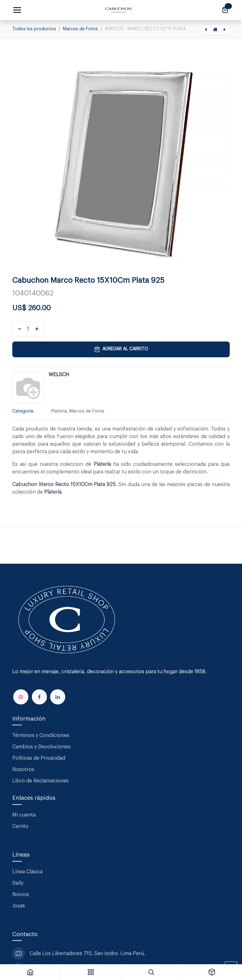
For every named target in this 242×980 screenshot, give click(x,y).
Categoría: (23, 411)
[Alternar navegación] (17, 10)
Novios (21, 894)
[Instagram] (21, 697)
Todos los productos (34, 29)
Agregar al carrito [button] (121, 349)
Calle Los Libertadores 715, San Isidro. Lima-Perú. (88, 953)
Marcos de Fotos (81, 29)
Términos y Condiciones (41, 735)
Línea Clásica (27, 872)
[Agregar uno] (37, 329)
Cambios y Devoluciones (41, 747)
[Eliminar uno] (19, 329)
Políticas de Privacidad (39, 758)
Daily (18, 883)
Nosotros (23, 769)
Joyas (19, 906)
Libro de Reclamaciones (40, 781)
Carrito (20, 826)
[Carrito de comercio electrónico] (225, 10)
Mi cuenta (24, 815)
